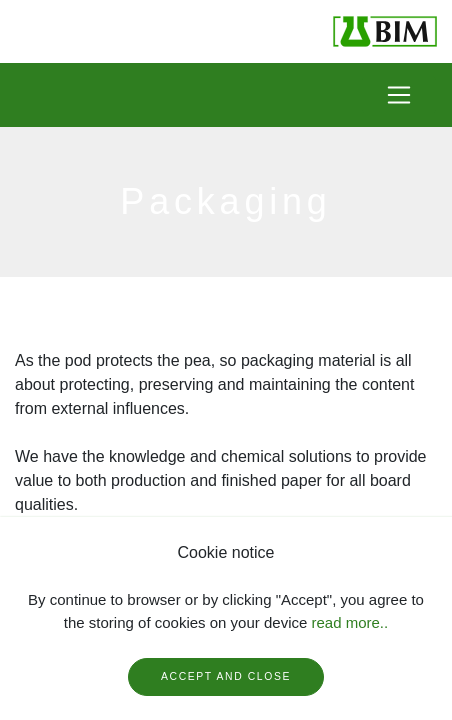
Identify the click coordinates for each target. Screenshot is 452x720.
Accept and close (226, 676)
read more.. (349, 622)
